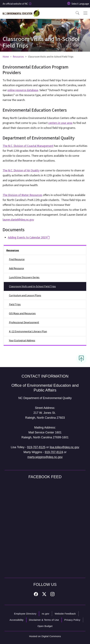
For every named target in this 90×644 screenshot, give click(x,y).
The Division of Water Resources (22, 195)
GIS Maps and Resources (22, 313)
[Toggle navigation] (85, 13)
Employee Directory (25, 614)
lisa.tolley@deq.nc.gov (64, 447)
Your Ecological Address (22, 341)
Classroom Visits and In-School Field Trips (32, 286)
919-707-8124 (54, 452)
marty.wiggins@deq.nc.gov (45, 457)
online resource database (23, 90)
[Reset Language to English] (69, 4)
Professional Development (24, 322)
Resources (18, 57)
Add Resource (16, 268)
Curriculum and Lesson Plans (25, 295)
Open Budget (45, 626)
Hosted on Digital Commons (45, 636)
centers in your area (60, 123)
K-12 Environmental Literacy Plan (28, 332)
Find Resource (17, 259)
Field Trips (15, 304)
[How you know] (30, 4)
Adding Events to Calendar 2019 (29, 238)
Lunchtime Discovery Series (24, 277)
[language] (80, 4)
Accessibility (16, 620)
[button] (75, 13)
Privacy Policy (72, 620)
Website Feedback (65, 614)
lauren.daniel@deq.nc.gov (18, 220)
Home (6, 57)
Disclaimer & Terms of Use (44, 620)
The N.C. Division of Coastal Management (28, 146)
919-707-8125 (36, 447)
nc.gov (45, 614)
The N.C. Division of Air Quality (21, 171)
